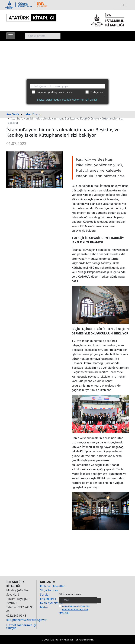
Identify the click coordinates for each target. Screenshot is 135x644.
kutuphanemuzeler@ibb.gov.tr (26, 620)
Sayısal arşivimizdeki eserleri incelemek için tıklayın (68, 100)
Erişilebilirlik (48, 599)
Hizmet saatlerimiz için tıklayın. (22, 626)
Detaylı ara (94, 92)
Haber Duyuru (33, 114)
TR (122, 5)
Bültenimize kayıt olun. (70, 594)
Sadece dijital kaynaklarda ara (52, 92)
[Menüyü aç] (11, 36)
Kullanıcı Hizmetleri (53, 586)
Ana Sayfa (13, 114)
